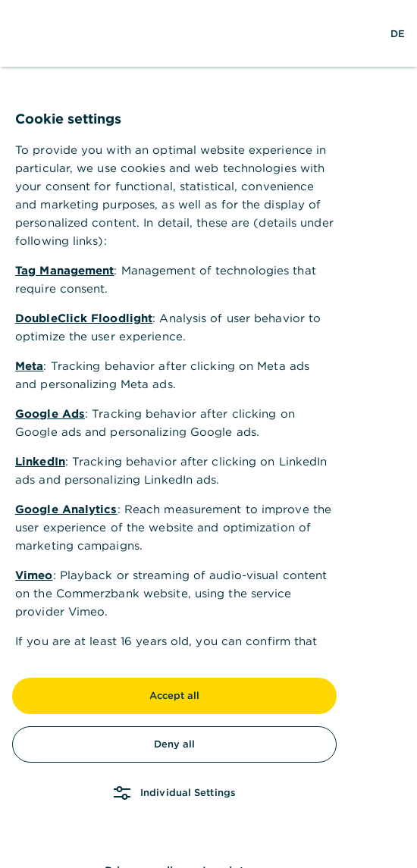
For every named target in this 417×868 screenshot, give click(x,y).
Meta (29, 366)
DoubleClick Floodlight (84, 318)
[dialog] (208, 434)
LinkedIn (40, 461)
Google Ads (50, 414)
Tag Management (64, 270)
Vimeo (34, 575)
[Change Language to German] (398, 33)
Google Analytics (66, 509)
